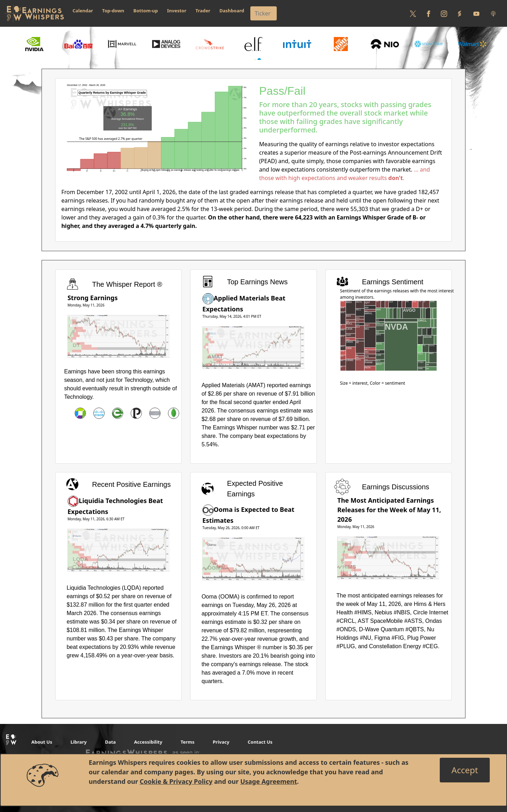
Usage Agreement (268, 781)
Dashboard (232, 11)
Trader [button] (203, 11)
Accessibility (148, 742)
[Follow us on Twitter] (413, 13)
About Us (42, 742)
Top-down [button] (113, 11)
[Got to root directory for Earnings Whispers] (34, 13)
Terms (187, 742)
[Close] (465, 770)
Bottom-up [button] (146, 11)
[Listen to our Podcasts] (493, 13)
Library (79, 742)
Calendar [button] (83, 11)
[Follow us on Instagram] (444, 13)
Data (110, 742)
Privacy (221, 742)
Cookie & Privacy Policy (176, 781)
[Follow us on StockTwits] (459, 13)
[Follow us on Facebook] (428, 13)
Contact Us (260, 742)
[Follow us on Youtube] (476, 13)
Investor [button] (177, 11)
